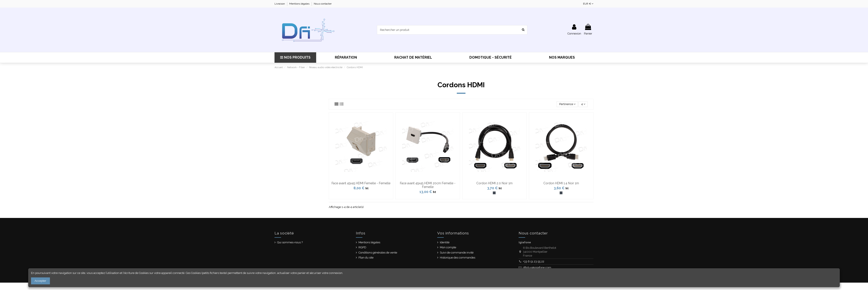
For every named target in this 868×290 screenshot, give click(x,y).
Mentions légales (300, 4)
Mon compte (448, 247)
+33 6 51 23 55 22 (534, 261)
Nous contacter (323, 4)
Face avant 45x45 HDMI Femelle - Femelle (361, 183)
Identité (445, 242)
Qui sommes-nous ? (290, 242)
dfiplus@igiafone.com (537, 268)
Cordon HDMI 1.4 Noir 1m (561, 183)
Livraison (280, 4)
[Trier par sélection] (567, 104)
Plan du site (366, 258)
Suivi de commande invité (457, 253)
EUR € (588, 4)
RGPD (362, 247)
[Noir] (494, 193)
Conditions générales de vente (378, 253)
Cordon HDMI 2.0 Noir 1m (494, 183)
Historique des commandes (458, 258)
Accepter (40, 281)
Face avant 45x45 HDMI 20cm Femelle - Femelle (428, 185)
